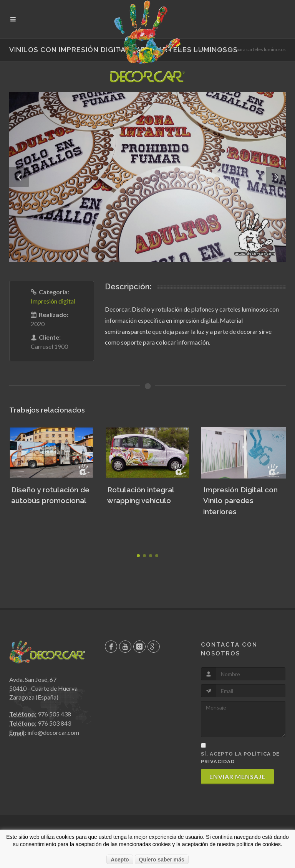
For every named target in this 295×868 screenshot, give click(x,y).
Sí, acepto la (240, 758)
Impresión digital (53, 301)
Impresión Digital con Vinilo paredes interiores (240, 501)
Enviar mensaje (237, 776)
